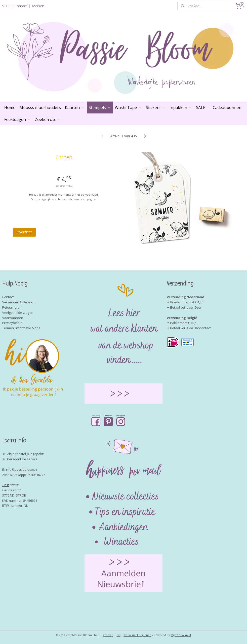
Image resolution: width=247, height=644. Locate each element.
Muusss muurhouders (40, 107)
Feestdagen (18, 119)
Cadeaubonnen (227, 107)
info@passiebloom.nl (21, 469)
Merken (38, 6)
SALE (201, 107)
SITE (6, 6)
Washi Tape (128, 107)
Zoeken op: (48, 119)
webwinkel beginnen (137, 635)
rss (118, 635)
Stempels (100, 107)
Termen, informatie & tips (21, 328)
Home (10, 107)
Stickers (156, 107)
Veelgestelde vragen (18, 313)
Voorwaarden (13, 318)
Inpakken (181, 107)
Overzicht (24, 232)
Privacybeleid (12, 323)
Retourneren (12, 307)
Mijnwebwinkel (181, 635)
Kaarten (75, 107)
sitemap (108, 635)
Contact (21, 6)
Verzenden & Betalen (18, 302)
